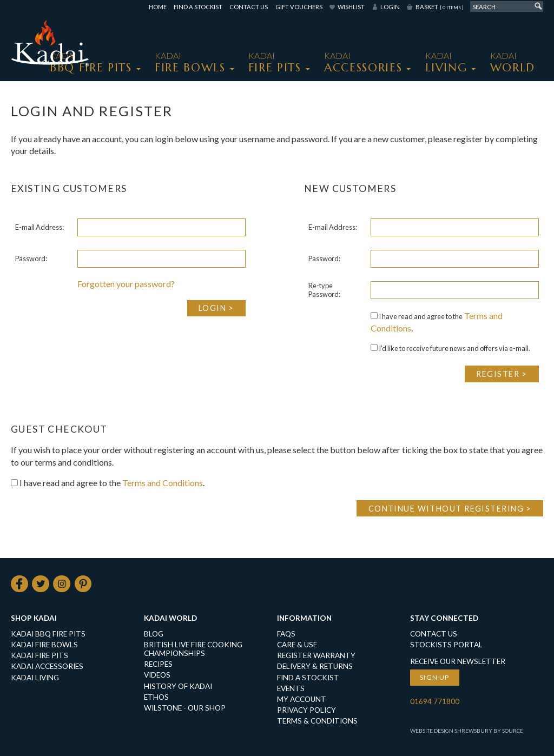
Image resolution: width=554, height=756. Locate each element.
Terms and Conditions (163, 483)
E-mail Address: (39, 227)
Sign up (435, 678)
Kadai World (170, 618)
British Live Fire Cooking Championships (193, 649)
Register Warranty (316, 656)
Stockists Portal (446, 645)
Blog (154, 634)
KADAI (91, 62)
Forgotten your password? (126, 284)
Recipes (158, 665)
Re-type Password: (324, 290)
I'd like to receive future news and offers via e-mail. (450, 348)
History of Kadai (178, 686)
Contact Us (249, 7)
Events (291, 688)
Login (390, 7)
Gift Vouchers (299, 7)
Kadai (513, 62)
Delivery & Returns (315, 667)
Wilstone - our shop (185, 708)
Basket (439, 7)
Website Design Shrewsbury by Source (467, 731)
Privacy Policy (306, 710)
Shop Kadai (34, 618)
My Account (302, 699)
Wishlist (351, 7)
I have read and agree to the (417, 316)
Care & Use (297, 645)
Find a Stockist (198, 7)
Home (158, 7)
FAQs (286, 634)
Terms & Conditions (317, 721)
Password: (31, 258)
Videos (157, 675)
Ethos (156, 697)
